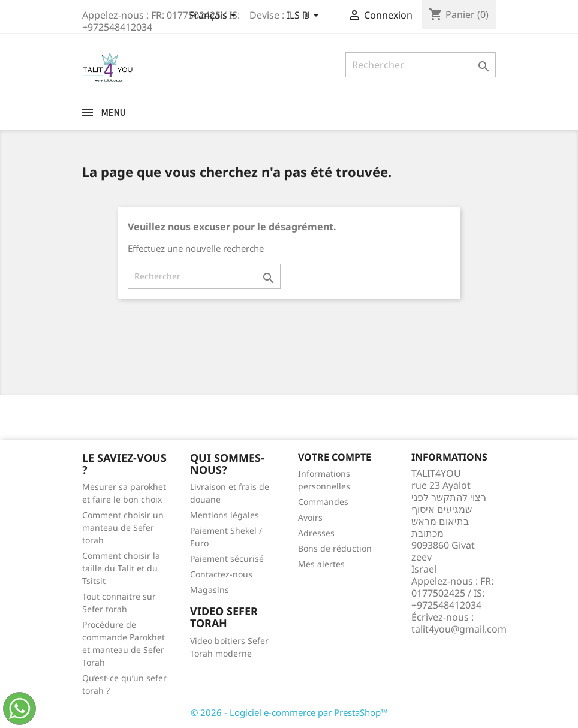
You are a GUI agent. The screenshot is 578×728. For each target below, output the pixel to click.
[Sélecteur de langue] (215, 16)
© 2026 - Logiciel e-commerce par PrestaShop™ (289, 712)
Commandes (323, 502)
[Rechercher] (421, 65)
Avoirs (310, 517)
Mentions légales (225, 515)
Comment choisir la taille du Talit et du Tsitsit (121, 568)
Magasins (210, 590)
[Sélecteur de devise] (305, 16)
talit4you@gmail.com (459, 629)
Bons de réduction (335, 548)
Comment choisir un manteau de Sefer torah (123, 527)
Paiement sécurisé (227, 559)
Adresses (316, 533)
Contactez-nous (221, 574)
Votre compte (335, 457)
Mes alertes (321, 564)
